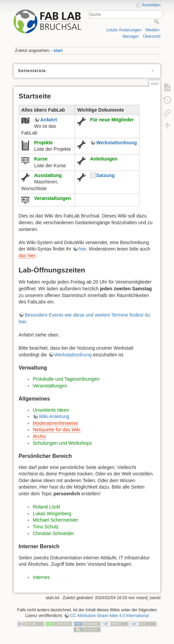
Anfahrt (49, 120)
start (58, 51)
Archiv (39, 436)
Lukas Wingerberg (52, 514)
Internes (41, 577)
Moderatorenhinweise (55, 423)
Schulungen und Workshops (62, 443)
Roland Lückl (46, 507)
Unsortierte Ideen (51, 410)
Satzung (105, 175)
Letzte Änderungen (124, 30)
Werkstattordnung (117, 143)
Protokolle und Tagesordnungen (66, 379)
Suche (157, 22)
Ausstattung (48, 175)
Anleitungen (104, 159)
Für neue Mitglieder (112, 120)
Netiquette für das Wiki (57, 430)
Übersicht (152, 36)
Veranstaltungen (53, 198)
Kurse (41, 159)
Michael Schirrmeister (56, 520)
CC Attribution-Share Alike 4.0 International (109, 616)
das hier (27, 256)
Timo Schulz (46, 527)
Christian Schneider (53, 533)
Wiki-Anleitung (54, 416)
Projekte (43, 143)
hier (83, 249)
